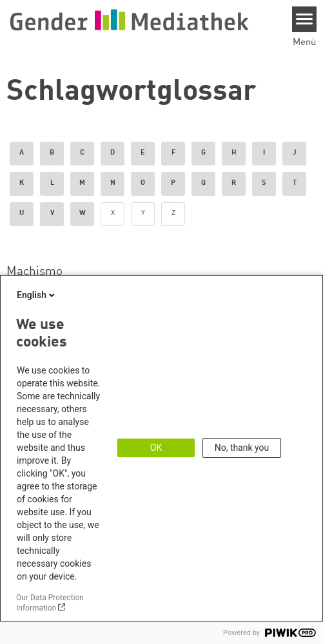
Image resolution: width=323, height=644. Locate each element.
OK (156, 448)
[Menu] (305, 19)
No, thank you (242, 448)
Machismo (34, 272)
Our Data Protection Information (50, 603)
